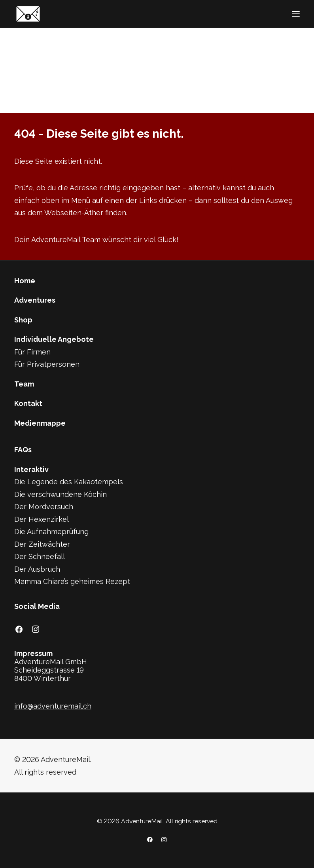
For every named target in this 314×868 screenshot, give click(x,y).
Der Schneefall (40, 556)
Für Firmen (32, 352)
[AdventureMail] (28, 14)
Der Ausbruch (37, 569)
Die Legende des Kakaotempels (69, 482)
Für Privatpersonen (47, 364)
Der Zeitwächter (42, 544)
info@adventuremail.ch (53, 706)
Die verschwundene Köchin (61, 494)
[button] (296, 14)
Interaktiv (31, 469)
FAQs (23, 450)
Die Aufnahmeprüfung (51, 532)
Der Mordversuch (44, 507)
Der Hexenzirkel (42, 519)
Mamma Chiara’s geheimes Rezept (72, 581)
